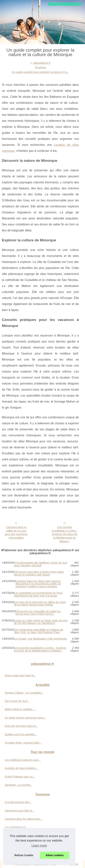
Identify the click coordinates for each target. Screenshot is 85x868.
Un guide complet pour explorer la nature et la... (40, 72)
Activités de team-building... (21, 768)
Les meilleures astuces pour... (23, 760)
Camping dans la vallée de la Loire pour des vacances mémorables (16, 532)
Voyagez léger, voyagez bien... (23, 743)
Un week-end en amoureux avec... (25, 718)
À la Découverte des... (18, 802)
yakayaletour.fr (42, 63)
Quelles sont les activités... (21, 734)
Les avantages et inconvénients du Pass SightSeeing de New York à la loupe (38, 594)
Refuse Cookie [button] (24, 855)
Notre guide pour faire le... (20, 675)
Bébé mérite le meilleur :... (20, 709)
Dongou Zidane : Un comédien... (24, 693)
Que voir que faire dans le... (21, 726)
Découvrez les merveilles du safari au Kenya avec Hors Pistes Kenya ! (38, 613)
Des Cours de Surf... (17, 701)
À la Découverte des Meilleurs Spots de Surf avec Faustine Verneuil (41, 564)
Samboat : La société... (19, 785)
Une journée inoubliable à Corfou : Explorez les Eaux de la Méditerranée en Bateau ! (65, 534)
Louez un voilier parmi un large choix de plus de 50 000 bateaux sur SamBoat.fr (41, 622)
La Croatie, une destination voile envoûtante (40, 639)
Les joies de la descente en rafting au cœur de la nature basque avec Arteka (40, 603)
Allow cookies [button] (55, 855)
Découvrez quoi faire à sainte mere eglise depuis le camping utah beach (39, 573)
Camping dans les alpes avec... (24, 819)
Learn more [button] (39, 846)
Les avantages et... (16, 827)
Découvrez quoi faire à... (19, 811)
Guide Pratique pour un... (20, 777)
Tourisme (40, 67)
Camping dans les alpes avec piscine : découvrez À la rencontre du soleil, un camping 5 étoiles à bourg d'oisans (39, 584)
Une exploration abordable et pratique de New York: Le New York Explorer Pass (39, 631)
